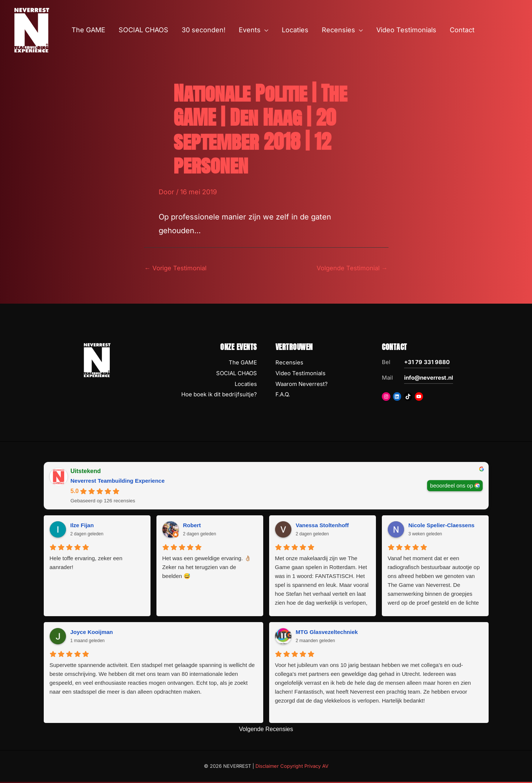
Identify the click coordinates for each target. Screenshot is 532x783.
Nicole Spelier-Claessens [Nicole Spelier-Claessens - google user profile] (442, 526)
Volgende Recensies (266, 730)
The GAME (243, 364)
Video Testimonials (300, 374)
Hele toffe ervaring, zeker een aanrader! (86, 564)
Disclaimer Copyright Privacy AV (292, 767)
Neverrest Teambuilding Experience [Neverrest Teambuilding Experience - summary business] (118, 482)
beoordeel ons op (452, 487)
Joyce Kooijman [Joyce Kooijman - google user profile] (92, 633)
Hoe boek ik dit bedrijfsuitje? (219, 396)
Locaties (246, 385)
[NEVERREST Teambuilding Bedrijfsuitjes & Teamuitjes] (32, 29)
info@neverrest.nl (429, 379)
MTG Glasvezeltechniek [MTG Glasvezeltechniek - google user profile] (327, 633)
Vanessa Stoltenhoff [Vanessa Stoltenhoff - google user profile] (322, 526)
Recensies (289, 364)
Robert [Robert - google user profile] (192, 526)
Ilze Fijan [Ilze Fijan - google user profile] (82, 526)
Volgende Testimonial (349, 269)
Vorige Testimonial (178, 269)
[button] (265, 30)
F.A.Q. (283, 396)
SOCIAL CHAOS (237, 374)
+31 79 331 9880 (427, 363)
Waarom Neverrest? (302, 385)
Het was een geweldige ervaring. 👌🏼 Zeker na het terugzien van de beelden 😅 (207, 568)
